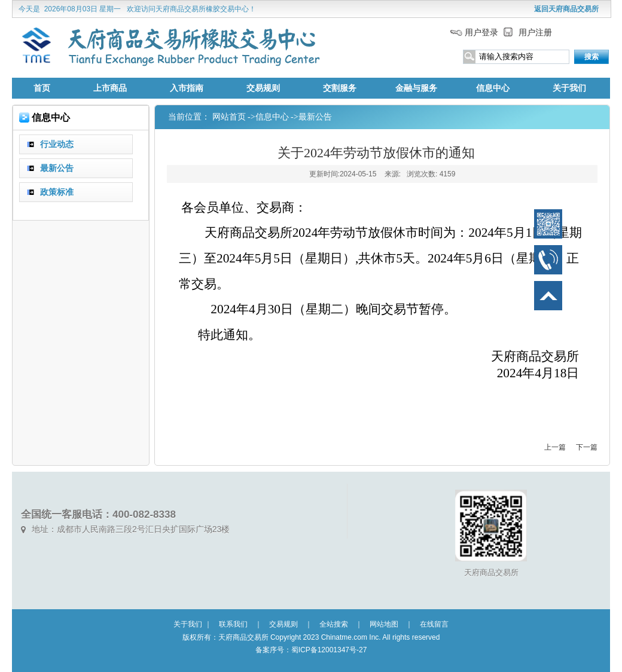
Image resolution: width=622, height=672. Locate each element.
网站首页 (229, 117)
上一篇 (555, 447)
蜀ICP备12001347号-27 (329, 650)
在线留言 (434, 624)
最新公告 (315, 117)
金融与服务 (416, 88)
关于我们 (569, 88)
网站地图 (384, 624)
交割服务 (340, 88)
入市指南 (187, 88)
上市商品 (110, 88)
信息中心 (493, 88)
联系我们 (233, 624)
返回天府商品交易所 (566, 9)
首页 (42, 88)
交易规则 (263, 88)
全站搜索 (334, 624)
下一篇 (587, 447)
